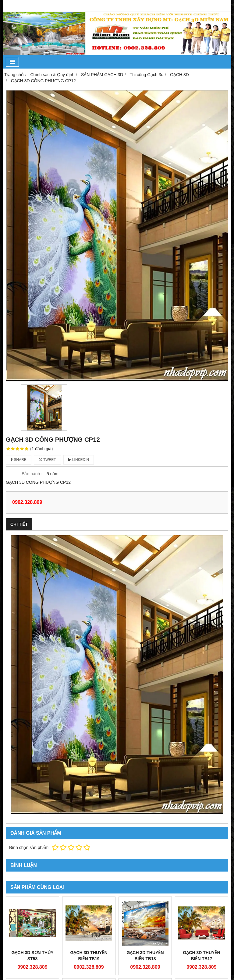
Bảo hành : (32, 474)
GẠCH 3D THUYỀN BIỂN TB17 (201, 956)
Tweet (47, 460)
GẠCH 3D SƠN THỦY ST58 (32, 956)
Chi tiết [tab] (19, 524)
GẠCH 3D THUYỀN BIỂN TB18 (145, 956)
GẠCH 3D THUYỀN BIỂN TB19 (89, 956)
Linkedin (79, 460)
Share (19, 460)
